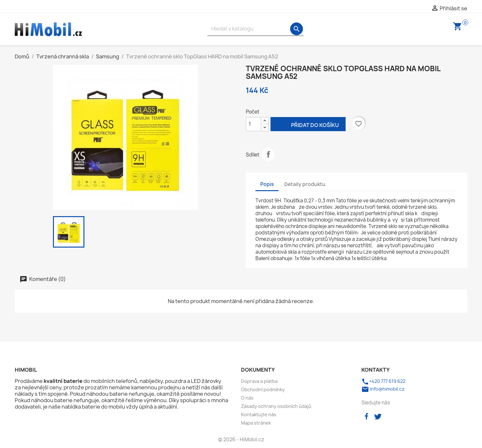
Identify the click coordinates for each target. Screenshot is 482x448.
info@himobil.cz (383, 389)
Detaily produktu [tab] (305, 184)
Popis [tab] (267, 184)
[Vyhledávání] (255, 29)
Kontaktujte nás (259, 414)
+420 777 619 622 (383, 381)
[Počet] (254, 124)
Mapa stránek (256, 423)
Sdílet (268, 154)
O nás (247, 398)
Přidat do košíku (308, 125)
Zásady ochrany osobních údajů (276, 406)
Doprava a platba (259, 381)
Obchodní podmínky (263, 389)
